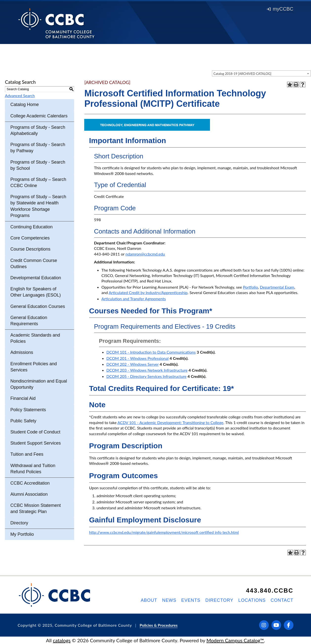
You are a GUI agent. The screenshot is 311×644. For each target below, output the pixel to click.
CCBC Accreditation (30, 483)
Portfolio (251, 287)
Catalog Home (25, 105)
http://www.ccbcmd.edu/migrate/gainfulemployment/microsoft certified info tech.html (164, 532)
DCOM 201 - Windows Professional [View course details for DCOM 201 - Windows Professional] (138, 358)
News (169, 600)
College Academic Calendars (39, 116)
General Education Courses (38, 306)
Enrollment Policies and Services (34, 367)
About (149, 600)
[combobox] (261, 73)
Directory (19, 523)
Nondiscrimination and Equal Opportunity (39, 384)
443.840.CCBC (270, 590)
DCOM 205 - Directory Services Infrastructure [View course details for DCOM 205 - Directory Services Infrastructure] (146, 376)
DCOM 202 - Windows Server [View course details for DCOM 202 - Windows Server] (133, 364)
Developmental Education (36, 278)
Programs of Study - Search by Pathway (38, 148)
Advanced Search (20, 96)
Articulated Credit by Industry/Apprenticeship (148, 292)
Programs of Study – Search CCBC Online (38, 182)
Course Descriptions (30, 249)
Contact (282, 600)
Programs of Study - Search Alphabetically (38, 130)
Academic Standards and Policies (35, 338)
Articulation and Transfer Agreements (134, 299)
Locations (252, 600)
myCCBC (280, 9)
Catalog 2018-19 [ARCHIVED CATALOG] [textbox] (242, 74)
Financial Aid (23, 398)
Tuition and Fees (27, 454)
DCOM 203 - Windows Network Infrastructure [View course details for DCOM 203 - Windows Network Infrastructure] (147, 370)
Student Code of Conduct (35, 432)
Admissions (22, 352)
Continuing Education (31, 227)
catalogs (62, 640)
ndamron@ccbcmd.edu (145, 254)
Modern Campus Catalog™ (235, 640)
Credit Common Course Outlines (34, 264)
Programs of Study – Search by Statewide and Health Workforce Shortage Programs (38, 206)
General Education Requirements (29, 321)
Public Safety (23, 421)
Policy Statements (28, 410)
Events (191, 600)
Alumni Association (29, 494)
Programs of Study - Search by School (38, 165)
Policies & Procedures (159, 625)
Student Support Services (36, 443)
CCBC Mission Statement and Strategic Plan (36, 508)
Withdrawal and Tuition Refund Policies (33, 469)
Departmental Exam (277, 287)
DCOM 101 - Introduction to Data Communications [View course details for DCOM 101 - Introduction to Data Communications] (151, 352)
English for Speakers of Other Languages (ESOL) (36, 292)
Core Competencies (30, 238)
